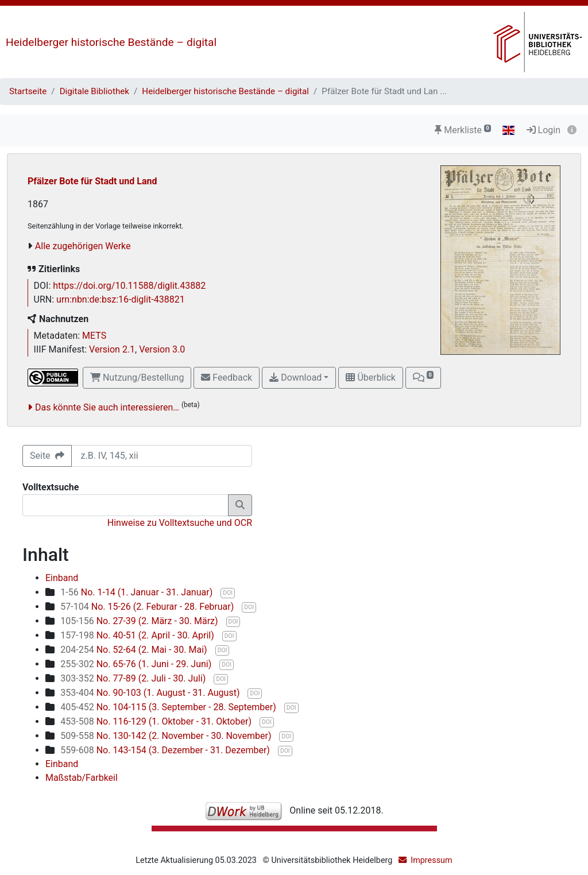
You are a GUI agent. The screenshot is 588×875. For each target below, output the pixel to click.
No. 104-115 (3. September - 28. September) (169, 707)
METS (94, 336)
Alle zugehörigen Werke (83, 246)
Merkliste (463, 130)
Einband (62, 578)
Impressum (431, 860)
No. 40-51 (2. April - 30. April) (138, 635)
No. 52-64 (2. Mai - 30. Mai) (135, 650)
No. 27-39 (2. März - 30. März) (140, 621)
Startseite (28, 91)
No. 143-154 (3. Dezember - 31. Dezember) (166, 750)
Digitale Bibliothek (94, 91)
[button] (423, 378)
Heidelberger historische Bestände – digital (111, 42)
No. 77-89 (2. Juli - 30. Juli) (134, 678)
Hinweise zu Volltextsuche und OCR (180, 523)
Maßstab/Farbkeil (82, 778)
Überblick (370, 378)
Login (543, 130)
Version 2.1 (112, 349)
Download (295, 378)
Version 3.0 (162, 349)
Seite (47, 456)
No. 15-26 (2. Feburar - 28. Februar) (148, 607)
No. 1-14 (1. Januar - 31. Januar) (138, 592)
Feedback (227, 378)
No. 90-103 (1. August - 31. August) (151, 693)
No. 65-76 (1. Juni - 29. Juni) (137, 664)
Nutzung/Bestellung (137, 378)
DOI (228, 593)
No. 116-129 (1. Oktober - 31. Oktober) (157, 721)
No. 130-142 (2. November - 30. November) (167, 736)
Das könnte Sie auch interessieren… (107, 407)
